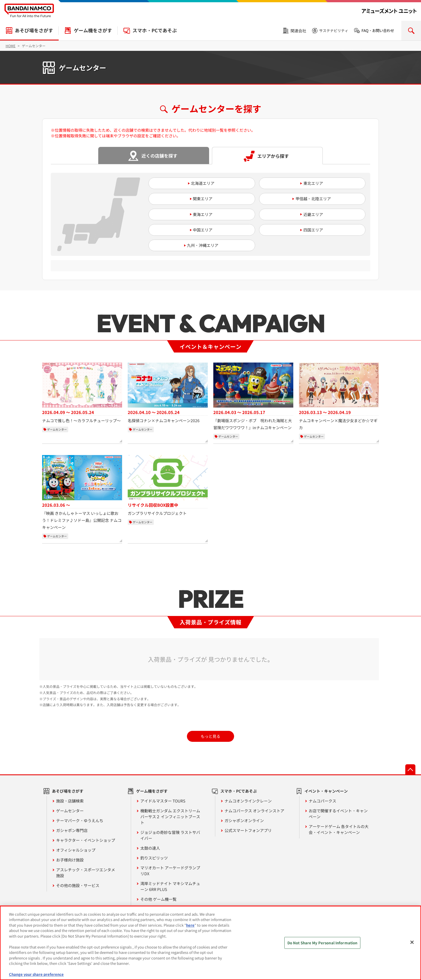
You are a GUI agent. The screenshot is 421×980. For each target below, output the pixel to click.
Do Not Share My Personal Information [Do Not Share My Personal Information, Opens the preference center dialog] (322, 943)
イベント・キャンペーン (326, 791)
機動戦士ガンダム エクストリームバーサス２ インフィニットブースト (170, 817)
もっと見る (210, 736)
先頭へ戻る (410, 769)
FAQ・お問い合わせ (378, 30)
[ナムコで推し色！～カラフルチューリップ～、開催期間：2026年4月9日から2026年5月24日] (82, 393)
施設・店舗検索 (70, 801)
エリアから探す (273, 156)
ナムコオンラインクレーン (248, 801)
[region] (210, 943)
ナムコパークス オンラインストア (254, 811)
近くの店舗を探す (159, 156)
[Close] (412, 942)
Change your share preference (36, 974)
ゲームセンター (70, 811)
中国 (197, 230)
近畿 (307, 214)
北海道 (197, 183)
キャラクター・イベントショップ (86, 840)
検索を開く (411, 31)
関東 (197, 199)
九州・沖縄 (197, 245)
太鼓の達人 (150, 848)
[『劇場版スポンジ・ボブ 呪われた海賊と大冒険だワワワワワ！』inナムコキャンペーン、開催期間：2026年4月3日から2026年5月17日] (253, 397)
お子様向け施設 (70, 860)
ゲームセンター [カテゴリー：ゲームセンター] (57, 429)
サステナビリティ (334, 30)
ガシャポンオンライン (244, 820)
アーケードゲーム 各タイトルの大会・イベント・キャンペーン (339, 829)
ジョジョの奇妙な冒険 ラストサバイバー (170, 835)
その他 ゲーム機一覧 (158, 899)
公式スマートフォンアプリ (248, 830)
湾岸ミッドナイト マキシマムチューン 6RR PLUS (170, 886)
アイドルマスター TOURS (163, 801)
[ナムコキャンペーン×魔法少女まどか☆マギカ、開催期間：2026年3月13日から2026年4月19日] (339, 397)
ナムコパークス (322, 801)
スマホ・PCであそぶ (155, 30)
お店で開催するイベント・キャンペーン (338, 814)
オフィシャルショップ (76, 850)
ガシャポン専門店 (72, 830)
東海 (197, 214)
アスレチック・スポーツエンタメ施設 (86, 873)
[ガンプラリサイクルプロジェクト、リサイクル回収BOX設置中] (168, 486)
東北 (307, 183)
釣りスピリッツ (154, 858)
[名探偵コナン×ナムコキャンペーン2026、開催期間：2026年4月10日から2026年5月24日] (168, 393)
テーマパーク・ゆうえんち (80, 820)
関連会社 (298, 31)
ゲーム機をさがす (93, 30)
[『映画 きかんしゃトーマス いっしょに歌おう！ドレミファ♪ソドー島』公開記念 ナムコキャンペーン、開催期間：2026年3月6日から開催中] (82, 493)
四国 (307, 230)
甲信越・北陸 (307, 199)
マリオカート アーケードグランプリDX (170, 871)
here (190, 925)
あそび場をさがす (34, 30)
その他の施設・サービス (78, 885)
